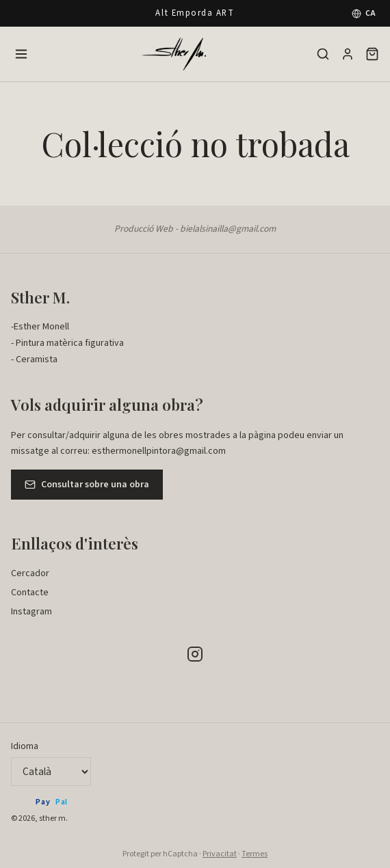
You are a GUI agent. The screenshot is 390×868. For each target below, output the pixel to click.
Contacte (30, 593)
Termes (255, 854)
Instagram (31, 612)
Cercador (30, 573)
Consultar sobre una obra (87, 485)
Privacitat (220, 854)
